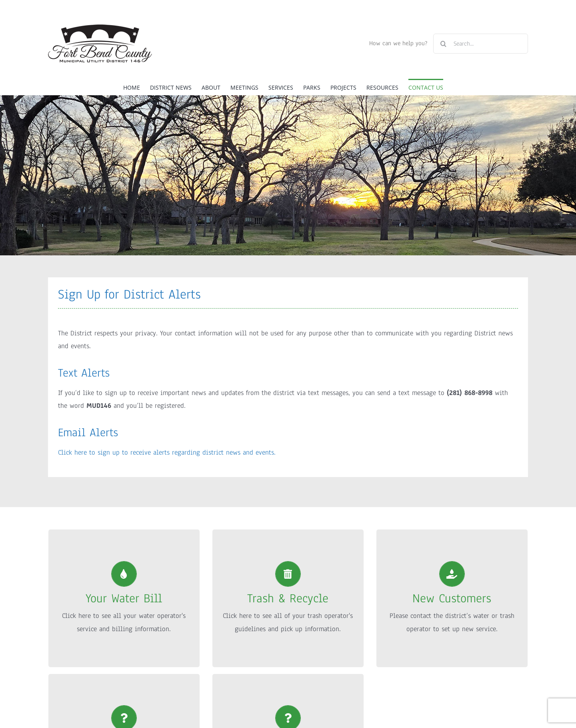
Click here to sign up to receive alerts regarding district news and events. (167, 452)
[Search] (443, 44)
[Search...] (481, 44)
